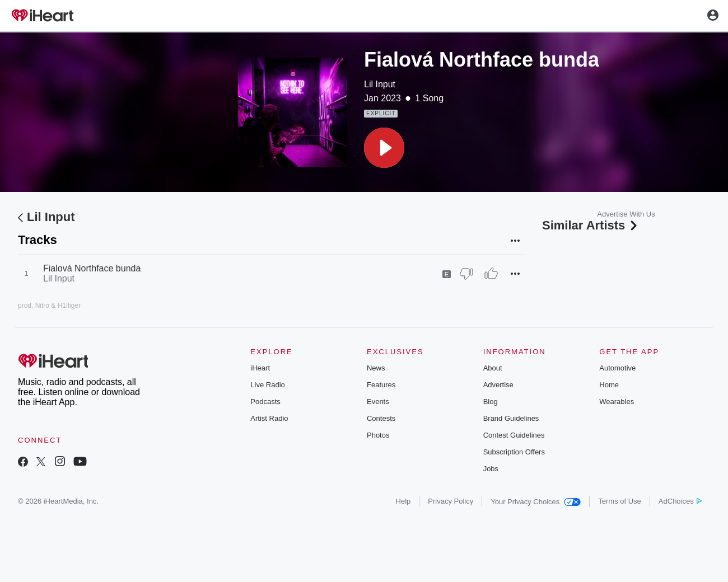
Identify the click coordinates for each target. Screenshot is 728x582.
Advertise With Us (626, 214)
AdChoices (680, 501)
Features (381, 385)
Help (403, 501)
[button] (384, 148)
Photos (378, 435)
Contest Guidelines (514, 435)
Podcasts (265, 402)
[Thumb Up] (491, 274)
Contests (381, 418)
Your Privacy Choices (536, 502)
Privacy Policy (451, 501)
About (493, 368)
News (376, 368)
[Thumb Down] (466, 274)
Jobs (491, 469)
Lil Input (380, 84)
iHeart (260, 368)
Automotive (617, 368)
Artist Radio (269, 418)
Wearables (617, 402)
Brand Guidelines (511, 418)
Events (378, 402)
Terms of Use (620, 501)
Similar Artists (591, 225)
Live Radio (267, 385)
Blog (491, 402)
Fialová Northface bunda (92, 268)
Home (609, 385)
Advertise (498, 385)
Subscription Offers (514, 452)
